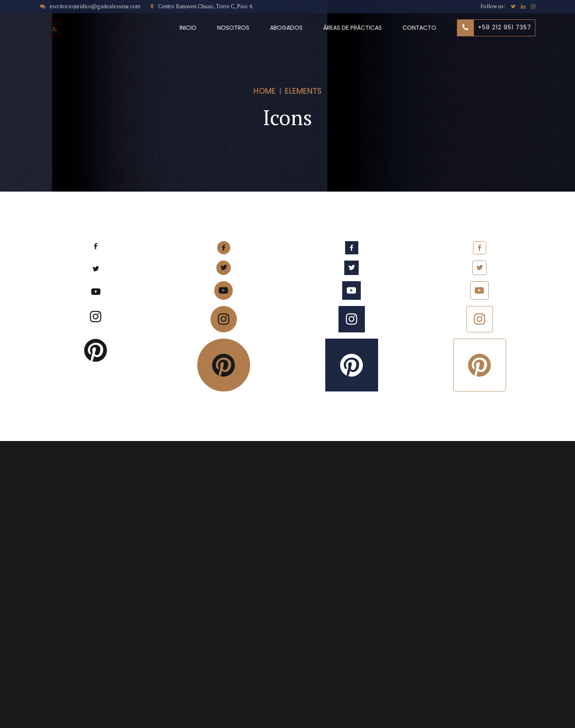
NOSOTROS (233, 28)
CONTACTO (419, 28)
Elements (303, 91)
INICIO (188, 28)
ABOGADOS (286, 28)
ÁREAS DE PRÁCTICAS (353, 28)
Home (265, 91)
